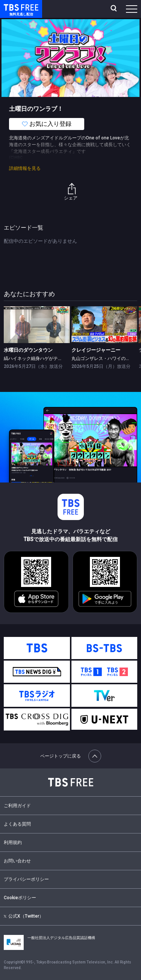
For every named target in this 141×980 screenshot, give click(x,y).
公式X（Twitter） (24, 916)
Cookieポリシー (20, 898)
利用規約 (13, 842)
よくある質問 (17, 824)
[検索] (114, 9)
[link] (37, 325)
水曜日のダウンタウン (28, 350)
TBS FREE (12, 7)
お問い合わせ (17, 861)
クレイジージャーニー (96, 350)
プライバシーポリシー (26, 879)
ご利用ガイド (17, 806)
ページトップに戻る (71, 756)
